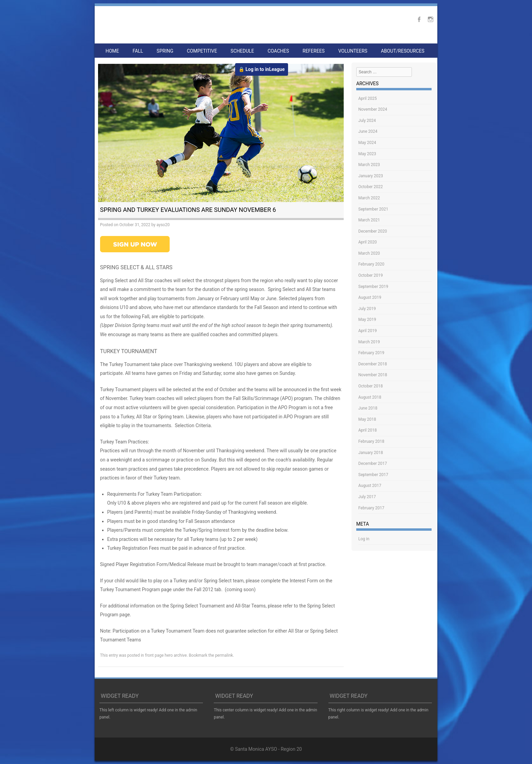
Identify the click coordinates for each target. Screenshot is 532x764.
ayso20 (163, 225)
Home (112, 51)
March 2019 (369, 342)
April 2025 (367, 98)
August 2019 (370, 297)
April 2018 (367, 430)
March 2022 (369, 198)
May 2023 (367, 154)
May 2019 (367, 320)
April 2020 (367, 242)
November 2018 (373, 375)
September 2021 (373, 209)
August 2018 (370, 397)
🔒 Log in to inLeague (262, 69)
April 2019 (367, 331)
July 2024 (367, 121)
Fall (138, 51)
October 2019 (370, 275)
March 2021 (369, 220)
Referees (314, 51)
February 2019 (371, 353)
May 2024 (367, 143)
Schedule (242, 51)
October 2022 (370, 187)
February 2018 (371, 441)
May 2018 (367, 419)
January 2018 (371, 453)
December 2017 (373, 463)
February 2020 (371, 264)
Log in (364, 539)
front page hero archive (166, 655)
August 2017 (370, 486)
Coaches (278, 51)
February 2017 (371, 508)
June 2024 (368, 131)
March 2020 (369, 253)
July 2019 (367, 309)
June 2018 (368, 408)
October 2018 (370, 386)
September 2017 (373, 475)
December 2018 (373, 364)
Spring (165, 51)
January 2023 (371, 176)
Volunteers (353, 51)
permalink (224, 655)
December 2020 (373, 231)
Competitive (202, 51)
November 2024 (373, 109)
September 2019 (373, 287)
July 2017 (367, 497)
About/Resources (403, 51)
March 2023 (369, 165)
